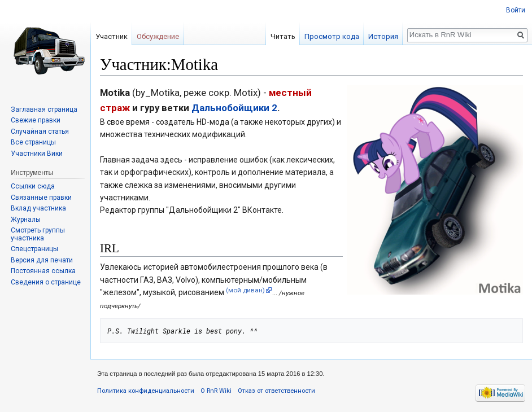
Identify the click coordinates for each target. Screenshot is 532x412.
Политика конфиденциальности (146, 391)
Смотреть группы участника (38, 234)
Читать (283, 36)
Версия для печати (42, 260)
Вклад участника (38, 208)
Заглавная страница (44, 109)
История (383, 36)
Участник (112, 36)
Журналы (26, 220)
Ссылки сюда (33, 186)
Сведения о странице (46, 282)
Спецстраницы (34, 249)
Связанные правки (41, 198)
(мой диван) (245, 290)
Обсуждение (158, 36)
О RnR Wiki (216, 391)
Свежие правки (36, 120)
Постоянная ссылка (43, 271)
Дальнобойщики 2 (234, 108)
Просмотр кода (332, 36)
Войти (516, 10)
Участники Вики (37, 154)
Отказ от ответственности (276, 391)
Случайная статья (40, 132)
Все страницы (33, 142)
